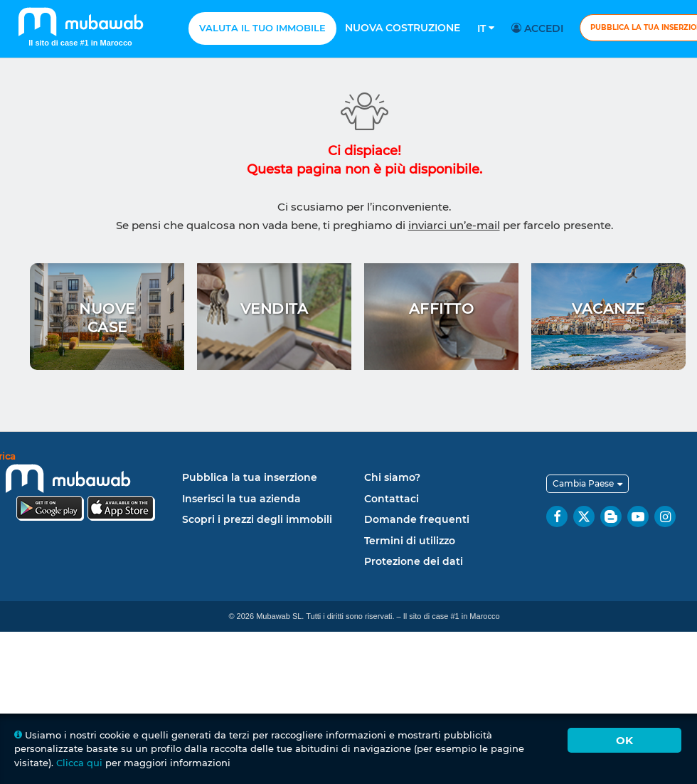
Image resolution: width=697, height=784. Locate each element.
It (486, 28)
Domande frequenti (417, 519)
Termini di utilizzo (410, 541)
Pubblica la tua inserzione (250, 477)
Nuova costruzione (403, 28)
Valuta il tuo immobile (262, 28)
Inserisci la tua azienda (241, 499)
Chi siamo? (392, 477)
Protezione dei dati (414, 561)
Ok (624, 740)
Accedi (539, 28)
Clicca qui (79, 763)
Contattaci (392, 499)
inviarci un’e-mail (454, 225)
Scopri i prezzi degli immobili (257, 519)
